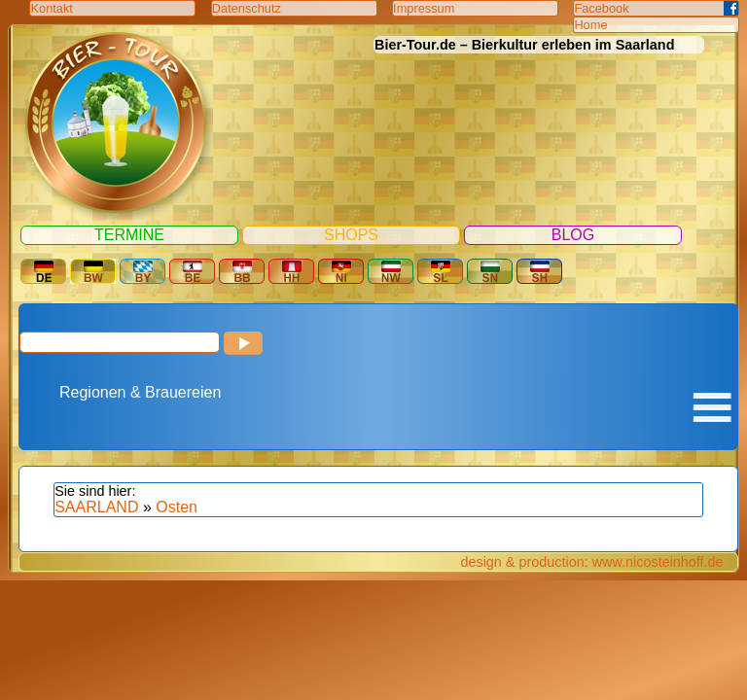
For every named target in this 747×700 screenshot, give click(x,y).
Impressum (424, 8)
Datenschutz (247, 8)
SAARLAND (96, 507)
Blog (573, 235)
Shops (351, 235)
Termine (129, 235)
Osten (177, 507)
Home (590, 25)
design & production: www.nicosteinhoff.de (591, 562)
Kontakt (51, 8)
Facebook (601, 8)
